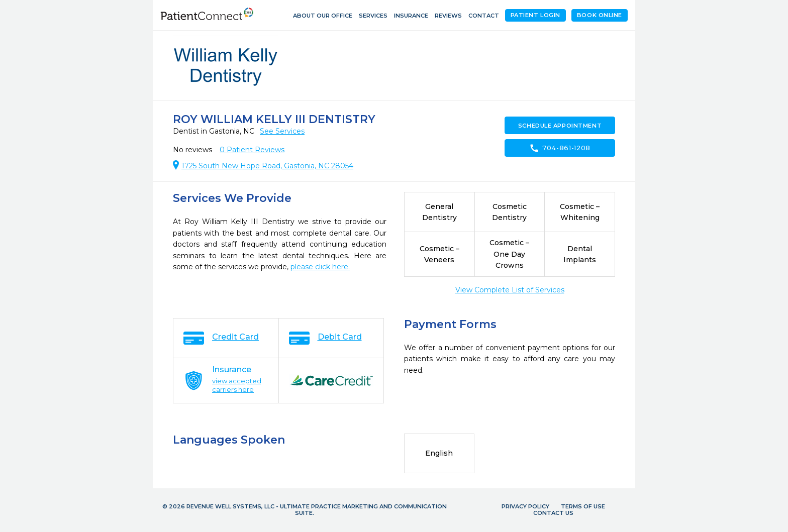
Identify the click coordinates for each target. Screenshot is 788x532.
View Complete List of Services (510, 290)
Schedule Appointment (560, 126)
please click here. (320, 267)
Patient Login (535, 15)
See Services (282, 131)
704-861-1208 (560, 148)
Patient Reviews (252, 150)
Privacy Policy (525, 506)
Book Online (600, 15)
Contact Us (553, 513)
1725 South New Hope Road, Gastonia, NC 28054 (267, 166)
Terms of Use (583, 506)
